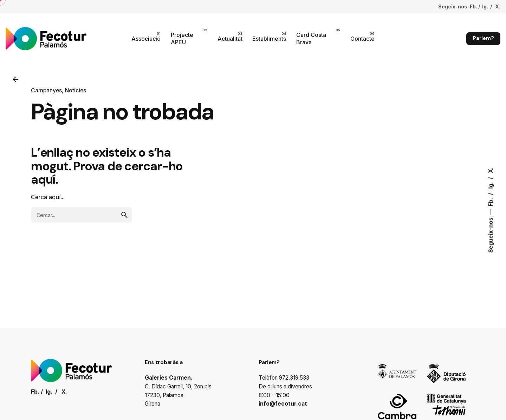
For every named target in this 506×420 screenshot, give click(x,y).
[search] (124, 215)
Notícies (76, 90)
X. (491, 170)
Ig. (491, 185)
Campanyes (46, 90)
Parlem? (483, 38)
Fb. (491, 202)
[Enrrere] (15, 79)
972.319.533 (294, 378)
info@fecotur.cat (283, 404)
